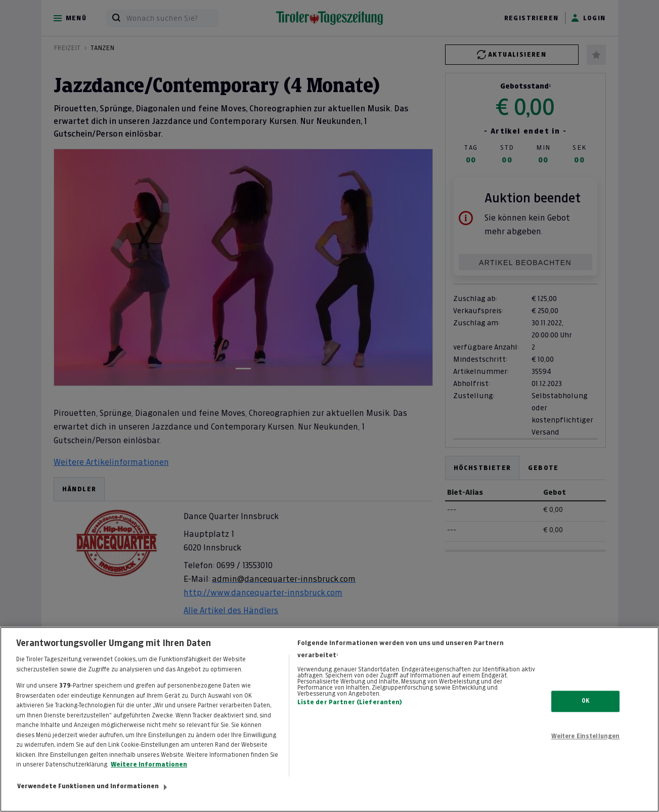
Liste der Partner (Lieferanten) (350, 721)
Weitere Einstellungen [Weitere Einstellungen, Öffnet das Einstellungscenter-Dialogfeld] (586, 756)
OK (585, 720)
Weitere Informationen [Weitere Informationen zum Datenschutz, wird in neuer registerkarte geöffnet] (149, 784)
